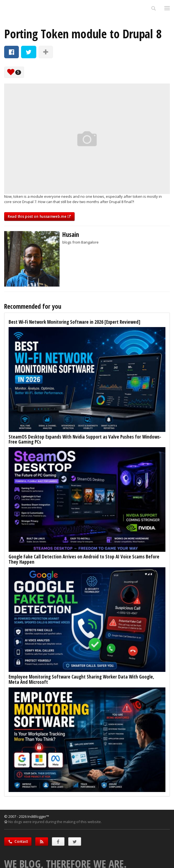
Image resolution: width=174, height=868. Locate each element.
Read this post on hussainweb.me (39, 217)
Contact (18, 842)
